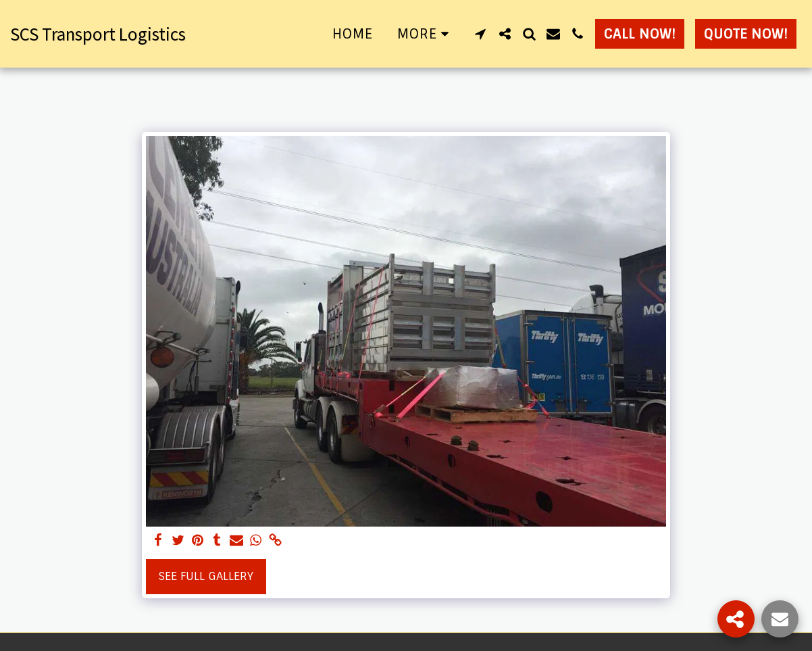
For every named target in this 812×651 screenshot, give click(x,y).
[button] (480, 34)
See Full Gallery (206, 576)
